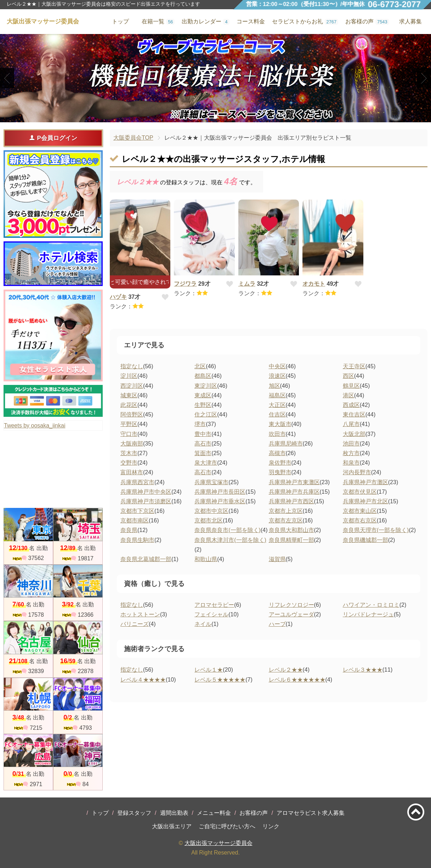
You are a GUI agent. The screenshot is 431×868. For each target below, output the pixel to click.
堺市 (200, 424)
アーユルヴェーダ (291, 614)
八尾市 (351, 424)
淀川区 (129, 376)
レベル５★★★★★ (220, 680)
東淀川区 (206, 386)
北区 (200, 366)
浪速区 (277, 376)
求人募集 (410, 21)
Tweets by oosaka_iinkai (35, 425)
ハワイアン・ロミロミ (371, 605)
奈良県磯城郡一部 (365, 540)
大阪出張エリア (172, 826)
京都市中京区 (211, 511)
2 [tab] (216, 116)
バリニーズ (135, 624)
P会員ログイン (53, 138)
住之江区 (206, 415)
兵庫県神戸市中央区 (146, 492)
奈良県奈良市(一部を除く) (228, 530)
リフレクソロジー (291, 605)
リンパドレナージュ (368, 614)
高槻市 (277, 453)
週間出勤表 (174, 813)
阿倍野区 (132, 415)
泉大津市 (206, 463)
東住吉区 (354, 415)
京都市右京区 (360, 520)
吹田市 (277, 434)
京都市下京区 (137, 511)
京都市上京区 (286, 511)
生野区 (203, 405)
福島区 (277, 395)
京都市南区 (135, 520)
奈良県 (129, 530)
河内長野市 (357, 472)
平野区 (129, 424)
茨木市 (129, 453)
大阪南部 (132, 444)
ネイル (203, 624)
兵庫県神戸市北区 (365, 501)
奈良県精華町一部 (291, 540)
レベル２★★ (286, 670)
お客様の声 (254, 813)
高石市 (203, 444)
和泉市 (351, 463)
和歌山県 (206, 559)
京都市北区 (209, 520)
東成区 (203, 395)
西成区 (351, 405)
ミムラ (247, 284)
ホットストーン (140, 614)
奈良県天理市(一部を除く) (376, 530)
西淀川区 (132, 386)
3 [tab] (226, 116)
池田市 (351, 444)
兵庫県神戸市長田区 (220, 492)
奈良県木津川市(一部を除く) (230, 540)
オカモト (314, 284)
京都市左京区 (286, 520)
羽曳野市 (280, 472)
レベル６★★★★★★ (297, 680)
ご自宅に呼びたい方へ (227, 826)
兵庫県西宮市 (137, 482)
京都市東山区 (360, 511)
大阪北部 (354, 434)
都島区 (203, 376)
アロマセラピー (214, 605)
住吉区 (277, 415)
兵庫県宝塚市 (211, 482)
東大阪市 (280, 424)
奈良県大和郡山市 (291, 530)
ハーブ (277, 624)
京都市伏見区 (360, 492)
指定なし (132, 366)
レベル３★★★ (363, 670)
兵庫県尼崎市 (286, 444)
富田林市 (132, 472)
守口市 (129, 434)
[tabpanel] (216, 78)
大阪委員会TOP (133, 138)
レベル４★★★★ (143, 680)
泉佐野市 (280, 463)
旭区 (274, 386)
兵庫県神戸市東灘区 (294, 482)
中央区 (277, 366)
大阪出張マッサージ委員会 (219, 843)
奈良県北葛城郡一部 (146, 559)
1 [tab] (205, 116)
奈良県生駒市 (137, 540)
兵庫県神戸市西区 (291, 501)
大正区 (277, 405)
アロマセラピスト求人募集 (311, 813)
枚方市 (351, 453)
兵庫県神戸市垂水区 (220, 501)
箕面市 (203, 453)
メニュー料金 (214, 813)
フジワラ (185, 284)
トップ (100, 813)
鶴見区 (351, 386)
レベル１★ (209, 670)
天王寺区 (354, 366)
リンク (271, 826)
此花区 (129, 405)
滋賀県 (277, 559)
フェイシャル (211, 614)
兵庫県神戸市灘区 (365, 482)
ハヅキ (118, 297)
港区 (348, 395)
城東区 (129, 395)
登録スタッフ (134, 813)
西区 (348, 376)
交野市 (129, 463)
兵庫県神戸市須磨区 (146, 501)
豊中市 (203, 434)
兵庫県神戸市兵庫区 (294, 492)
